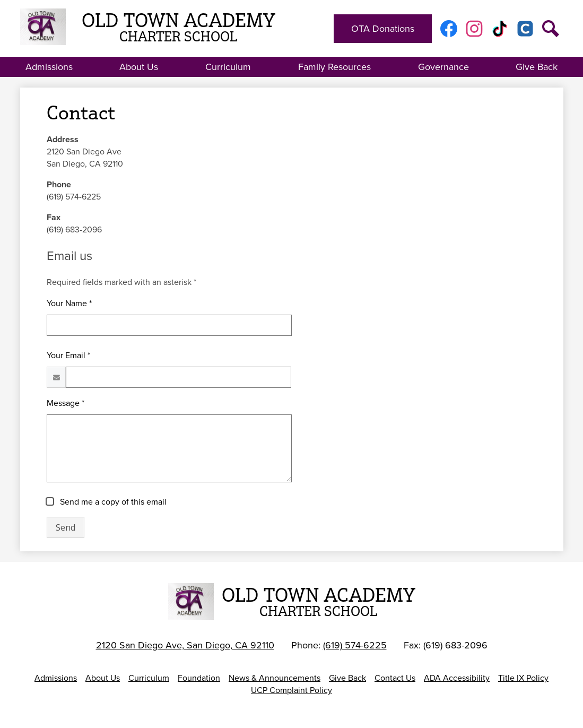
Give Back (347, 678)
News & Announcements (275, 678)
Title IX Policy (523, 678)
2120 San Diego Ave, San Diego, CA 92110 (185, 645)
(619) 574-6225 (355, 645)
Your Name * (69, 303)
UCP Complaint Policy (291, 690)
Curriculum (149, 678)
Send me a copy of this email (112, 502)
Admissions (56, 678)
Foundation (199, 678)
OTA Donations (383, 29)
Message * (66, 403)
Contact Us (395, 678)
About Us (103, 678)
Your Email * (68, 355)
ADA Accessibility (457, 678)
